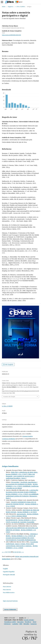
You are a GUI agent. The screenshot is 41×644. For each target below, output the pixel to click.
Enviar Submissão (10, 609)
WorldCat (28, 622)
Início (4, 7)
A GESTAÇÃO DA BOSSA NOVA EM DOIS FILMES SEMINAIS (22, 491)
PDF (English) (9, 364)
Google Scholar (29, 620)
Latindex (15, 624)
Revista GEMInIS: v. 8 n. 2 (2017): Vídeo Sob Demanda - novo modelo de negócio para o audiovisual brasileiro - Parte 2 (20, 476)
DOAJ (34, 622)
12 (16, 552)
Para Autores (7, 590)
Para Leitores (7, 587)
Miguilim (26, 624)
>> (23, 552)
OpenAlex (20, 622)
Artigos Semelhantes (10, 466)
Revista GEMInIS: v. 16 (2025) (27, 512)
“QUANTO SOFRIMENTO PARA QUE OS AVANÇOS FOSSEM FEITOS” (21, 503)
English (5, 569)
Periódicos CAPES (10, 622)
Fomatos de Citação (9, 397)
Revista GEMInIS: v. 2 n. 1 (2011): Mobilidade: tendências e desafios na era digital (22, 486)
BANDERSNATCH (12, 520)
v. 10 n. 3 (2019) (20, 7)
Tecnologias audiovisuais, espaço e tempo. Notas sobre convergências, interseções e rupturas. (22, 544)
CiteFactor (7, 624)
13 (18, 552)
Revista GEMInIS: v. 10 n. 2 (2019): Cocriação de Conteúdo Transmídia (21, 521)
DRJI (21, 624)
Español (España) (9, 572)
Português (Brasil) (9, 575)
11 (14, 552)
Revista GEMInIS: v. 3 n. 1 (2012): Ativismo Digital (22, 515)
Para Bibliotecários (9, 593)
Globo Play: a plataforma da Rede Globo (24, 472)
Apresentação (21, 514)
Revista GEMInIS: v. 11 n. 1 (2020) (22, 547)
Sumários (34, 624)
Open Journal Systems (10, 601)
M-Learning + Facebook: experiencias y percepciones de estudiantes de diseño (22, 483)
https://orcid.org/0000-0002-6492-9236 (11, 35)
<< (3, 552)
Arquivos (11, 7)
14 (20, 552)
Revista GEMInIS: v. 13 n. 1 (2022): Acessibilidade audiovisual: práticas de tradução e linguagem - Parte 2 (22, 496)
